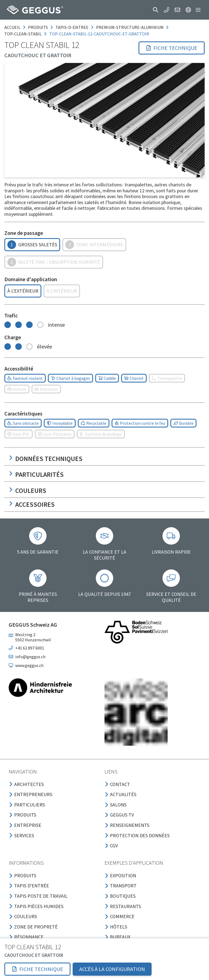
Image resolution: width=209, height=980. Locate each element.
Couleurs (27, 491)
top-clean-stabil (23, 34)
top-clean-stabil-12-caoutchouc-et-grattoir (99, 34)
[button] (156, 10)
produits (38, 27)
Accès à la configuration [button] (112, 969)
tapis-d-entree (72, 27)
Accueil (12, 27)
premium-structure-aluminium (130, 27)
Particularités (36, 474)
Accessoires (32, 504)
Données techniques (46, 459)
